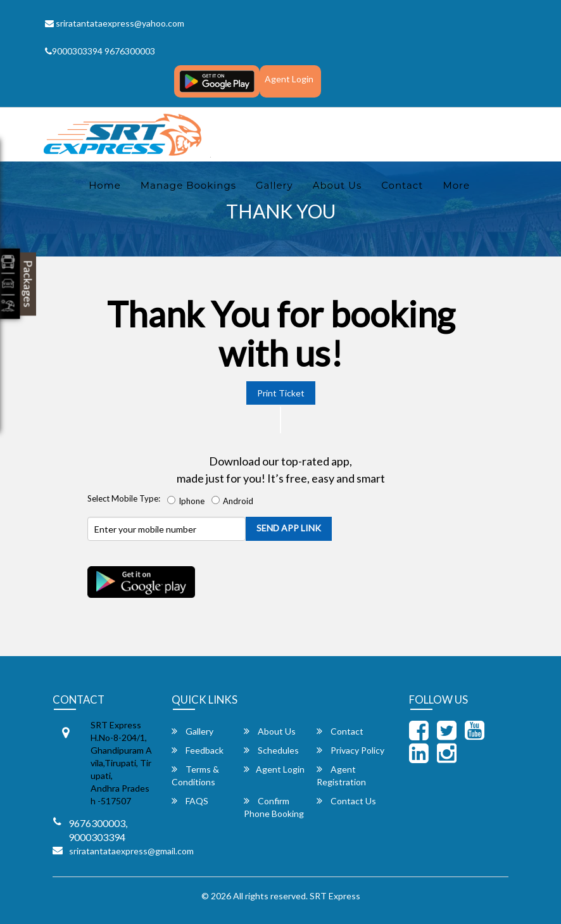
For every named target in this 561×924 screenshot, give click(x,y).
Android (234, 501)
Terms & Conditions (195, 775)
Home (105, 185)
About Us (337, 185)
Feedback (198, 750)
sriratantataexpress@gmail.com (131, 851)
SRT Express (335, 896)
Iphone (188, 501)
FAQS (190, 801)
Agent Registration (341, 775)
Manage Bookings (188, 185)
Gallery (274, 185)
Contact (402, 185)
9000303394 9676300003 (100, 51)
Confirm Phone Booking (274, 807)
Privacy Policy (350, 750)
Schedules (271, 750)
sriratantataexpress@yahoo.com (115, 23)
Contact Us (346, 801)
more (456, 185)
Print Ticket (281, 393)
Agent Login (289, 79)
